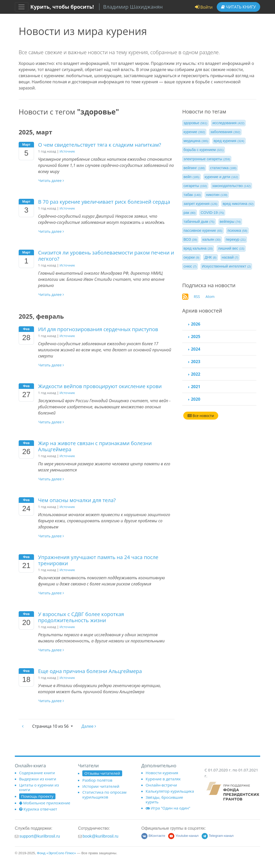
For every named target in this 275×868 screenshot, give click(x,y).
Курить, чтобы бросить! (62, 7)
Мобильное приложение (45, 803)
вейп (191, 177)
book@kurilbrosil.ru (100, 836)
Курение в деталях (163, 779)
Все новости (201, 416)
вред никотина (238, 204)
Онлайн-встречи (161, 785)
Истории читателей (101, 786)
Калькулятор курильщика (170, 791)
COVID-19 (212, 213)
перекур (236, 239)
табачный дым (199, 222)
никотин (217, 195)
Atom (210, 297)
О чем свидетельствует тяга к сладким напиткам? (100, 145)
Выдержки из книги (38, 779)
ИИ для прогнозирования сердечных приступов (98, 329)
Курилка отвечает (38, 809)
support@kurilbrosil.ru (40, 836)
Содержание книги (37, 773)
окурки (191, 257)
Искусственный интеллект (226, 266)
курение (194, 132)
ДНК (210, 257)
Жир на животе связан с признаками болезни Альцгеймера (95, 446)
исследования (228, 123)
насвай (230, 257)
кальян (211, 239)
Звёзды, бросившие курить (164, 800)
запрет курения (200, 204)
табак (192, 195)
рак (190, 213)
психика (237, 230)
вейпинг (194, 168)
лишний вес (231, 248)
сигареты (195, 186)
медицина (196, 141)
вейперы (230, 222)
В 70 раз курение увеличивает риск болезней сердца (104, 202)
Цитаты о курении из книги (39, 787)
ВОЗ (190, 239)
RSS (197, 297)
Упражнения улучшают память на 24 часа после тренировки (98, 560)
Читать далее (51, 181)
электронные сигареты (207, 159)
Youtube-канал (183, 836)
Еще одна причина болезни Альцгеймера (90, 671)
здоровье (195, 123)
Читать (238, 7)
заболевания (225, 132)
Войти (204, 7)
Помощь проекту (37, 796)
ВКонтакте (153, 836)
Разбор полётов (97, 780)
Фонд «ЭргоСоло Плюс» (56, 853)
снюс (190, 266)
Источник (67, 151)
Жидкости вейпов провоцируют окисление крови (100, 386)
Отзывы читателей (102, 773)
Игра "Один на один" (168, 808)
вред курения (229, 141)
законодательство (231, 186)
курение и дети (221, 177)
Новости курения (162, 773)
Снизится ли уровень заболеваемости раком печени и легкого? (106, 256)
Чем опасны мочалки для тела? (77, 500)
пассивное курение (203, 230)
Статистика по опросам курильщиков (104, 794)
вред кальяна (198, 248)
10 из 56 (51, 726)
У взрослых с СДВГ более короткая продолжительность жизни (81, 617)
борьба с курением (204, 150)
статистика (223, 168)
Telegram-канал (218, 836)
